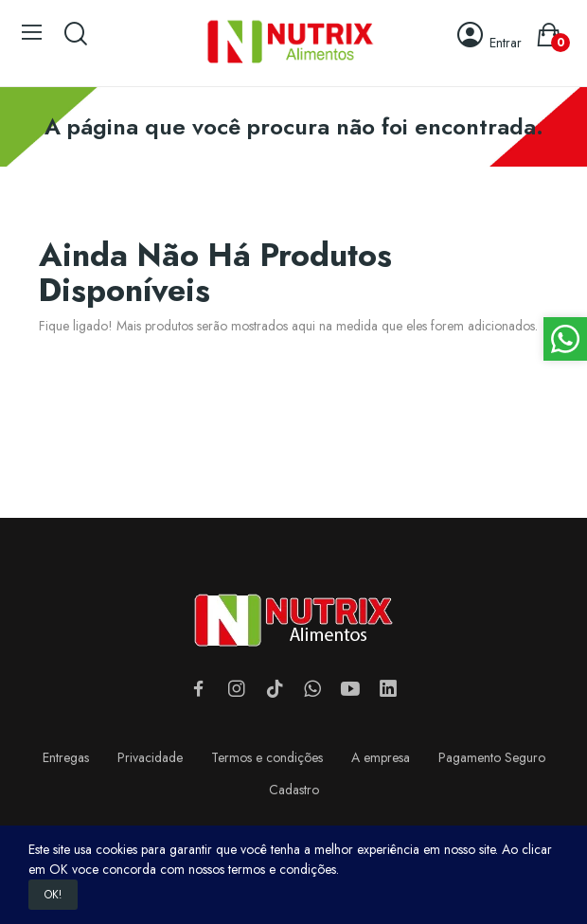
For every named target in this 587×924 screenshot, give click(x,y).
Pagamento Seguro (492, 757)
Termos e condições (267, 757)
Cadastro (294, 790)
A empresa (381, 757)
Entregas (66, 757)
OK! (53, 895)
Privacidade (150, 757)
